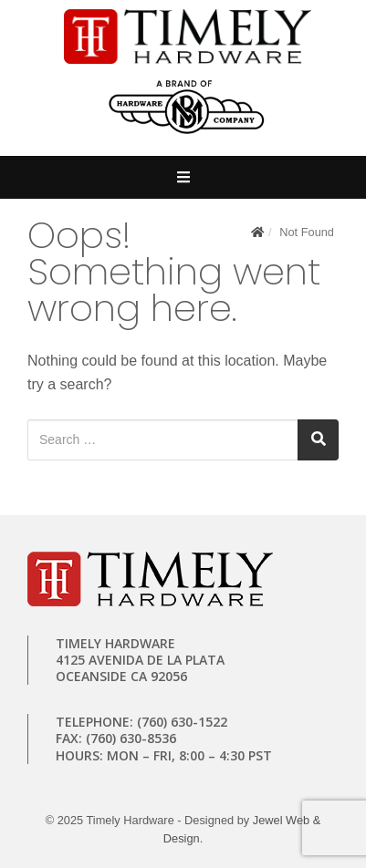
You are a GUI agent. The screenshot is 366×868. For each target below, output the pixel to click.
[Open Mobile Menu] (183, 177)
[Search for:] (163, 440)
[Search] (318, 440)
